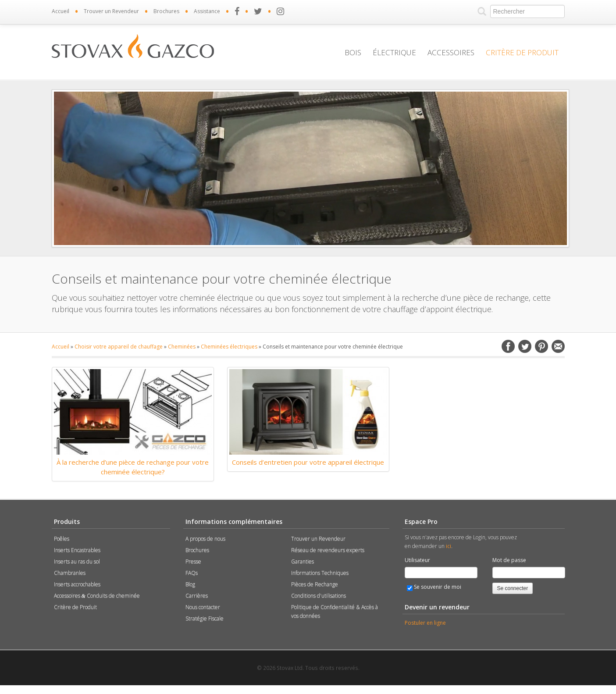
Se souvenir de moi (434, 587)
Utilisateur (417, 560)
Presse (193, 561)
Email (558, 346)
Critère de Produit (522, 52)
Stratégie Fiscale (205, 618)
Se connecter (513, 588)
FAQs (192, 573)
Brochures (166, 11)
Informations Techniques (320, 573)
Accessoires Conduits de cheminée (97, 596)
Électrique (394, 52)
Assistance (207, 11)
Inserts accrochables (77, 584)
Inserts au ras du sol (77, 561)
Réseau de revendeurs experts (328, 550)
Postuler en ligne (425, 623)
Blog (190, 584)
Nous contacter (203, 607)
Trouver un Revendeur (111, 11)
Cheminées (182, 347)
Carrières (197, 596)
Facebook (508, 346)
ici (449, 546)
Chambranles (70, 573)
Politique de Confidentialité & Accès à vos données (335, 611)
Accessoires (451, 52)
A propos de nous (205, 539)
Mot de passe (509, 560)
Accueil (61, 11)
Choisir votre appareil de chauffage (119, 347)
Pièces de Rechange (315, 584)
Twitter (525, 346)
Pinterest (541, 346)
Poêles (62, 539)
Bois (353, 52)
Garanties (303, 561)
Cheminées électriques (229, 347)
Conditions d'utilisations (319, 596)
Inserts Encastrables (77, 550)
